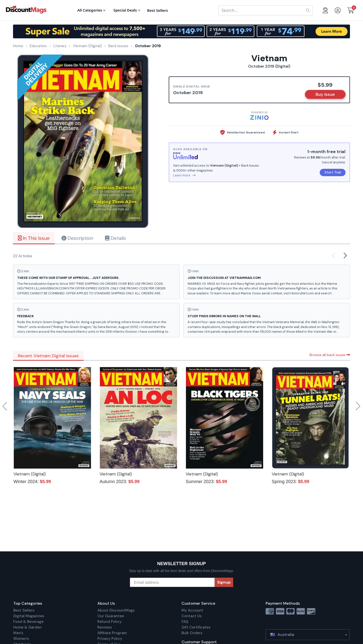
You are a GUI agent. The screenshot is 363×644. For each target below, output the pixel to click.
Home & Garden (27, 627)
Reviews (105, 627)
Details (115, 238)
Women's (21, 639)
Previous (5, 406)
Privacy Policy (110, 639)
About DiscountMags (116, 610)
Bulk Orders (192, 633)
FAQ (185, 622)
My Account (192, 610)
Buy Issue (325, 94)
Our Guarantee (111, 616)
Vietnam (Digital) (30, 474)
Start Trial (333, 172)
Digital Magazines (29, 616)
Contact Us (192, 616)
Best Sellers (24, 610)
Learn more (184, 175)
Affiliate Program (112, 633)
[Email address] (172, 582)
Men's (18, 633)
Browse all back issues (330, 355)
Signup (224, 582)
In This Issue (34, 238)
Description (77, 238)
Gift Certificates (196, 627)
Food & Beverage (28, 622)
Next (358, 406)
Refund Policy (110, 622)
